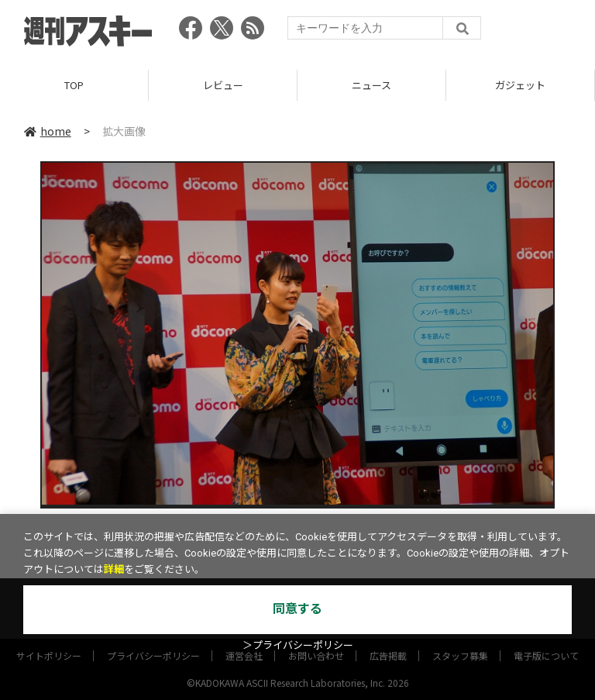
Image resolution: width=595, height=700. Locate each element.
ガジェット (520, 85)
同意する (297, 609)
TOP (74, 85)
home (48, 131)
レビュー (223, 85)
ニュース (371, 85)
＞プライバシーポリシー (298, 645)
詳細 (114, 569)
